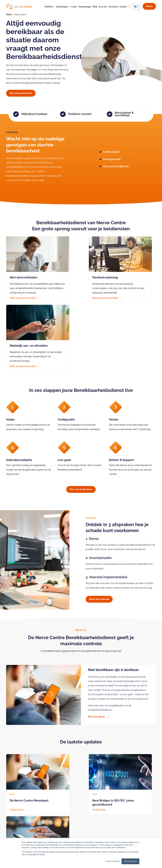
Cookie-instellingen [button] (112, 861)
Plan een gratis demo (21, 93)
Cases (74, 7)
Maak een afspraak (99, 526)
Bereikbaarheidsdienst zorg (87, 823)
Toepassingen (85, 7)
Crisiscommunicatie (49, 823)
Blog (95, 7)
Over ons (103, 7)
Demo (149, 6)
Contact (123, 7)
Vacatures (113, 7)
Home (9, 14)
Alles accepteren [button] (130, 861)
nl (135, 7)
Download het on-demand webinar (28, 780)
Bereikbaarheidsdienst (51, 832)
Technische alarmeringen (52, 827)
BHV (42, 836)
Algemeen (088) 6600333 (18, 835)
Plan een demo (99, 643)
